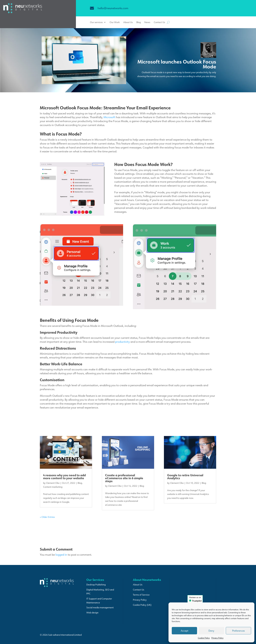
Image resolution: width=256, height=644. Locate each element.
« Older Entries (47, 517)
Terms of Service (141, 595)
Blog (139, 22)
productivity (122, 342)
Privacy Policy (217, 638)
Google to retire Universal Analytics (185, 477)
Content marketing (53, 487)
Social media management (100, 608)
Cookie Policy (204, 638)
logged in (61, 554)
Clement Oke (53, 483)
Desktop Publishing (96, 585)
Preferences (238, 631)
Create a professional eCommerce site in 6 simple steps (124, 478)
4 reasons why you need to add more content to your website (64, 477)
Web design (92, 613)
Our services (96, 22)
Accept (184, 631)
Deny (211, 631)
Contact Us (159, 22)
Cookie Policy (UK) (142, 605)
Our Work (115, 22)
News (147, 22)
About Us (128, 22)
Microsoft (109, 117)
